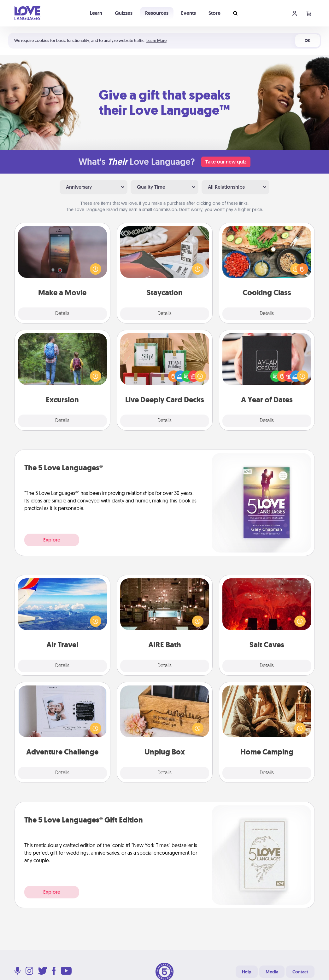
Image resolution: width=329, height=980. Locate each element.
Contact (300, 972)
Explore (52, 540)
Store (214, 13)
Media (272, 972)
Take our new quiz (226, 162)
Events (188, 13)
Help (247, 972)
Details (62, 314)
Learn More (156, 40)
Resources (157, 13)
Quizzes (124, 13)
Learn (96, 13)
